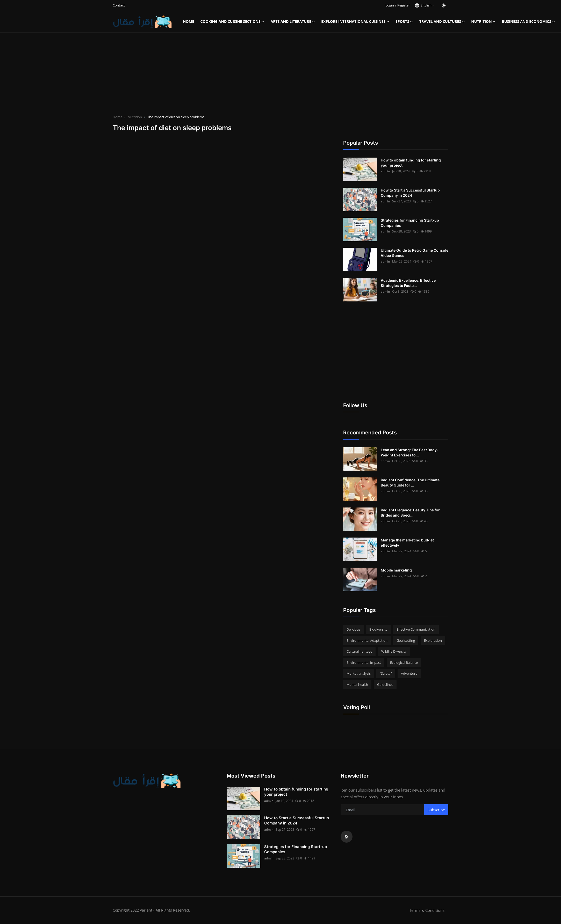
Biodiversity (378, 629)
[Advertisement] (280, 74)
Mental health (357, 685)
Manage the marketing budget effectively (407, 543)
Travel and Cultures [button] (442, 22)
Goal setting (406, 640)
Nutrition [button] (483, 22)
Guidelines (385, 685)
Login (390, 5)
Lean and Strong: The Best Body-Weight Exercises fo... (410, 452)
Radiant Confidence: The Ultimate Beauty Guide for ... (410, 482)
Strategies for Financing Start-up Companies (410, 223)
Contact (119, 5)
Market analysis (359, 673)
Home (189, 21)
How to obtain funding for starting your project (411, 163)
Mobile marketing (396, 570)
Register (404, 5)
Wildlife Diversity (394, 651)
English (423, 5)
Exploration (433, 640)
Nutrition (135, 117)
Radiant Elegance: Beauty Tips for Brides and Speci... (410, 513)
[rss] (347, 837)
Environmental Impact (364, 662)
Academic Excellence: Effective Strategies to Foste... (408, 283)
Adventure (409, 673)
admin (385, 171)
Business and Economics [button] (529, 22)
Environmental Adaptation (367, 640)
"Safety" (386, 673)
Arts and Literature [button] (293, 22)
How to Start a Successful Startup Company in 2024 (410, 193)
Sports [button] (404, 22)
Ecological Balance (404, 662)
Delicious (353, 629)
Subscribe (436, 810)
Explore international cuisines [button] (355, 22)
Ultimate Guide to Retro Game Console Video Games (415, 253)
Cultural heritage (359, 651)
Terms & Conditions (427, 910)
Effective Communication (416, 629)
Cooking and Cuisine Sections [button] (232, 22)
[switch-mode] (444, 5)
